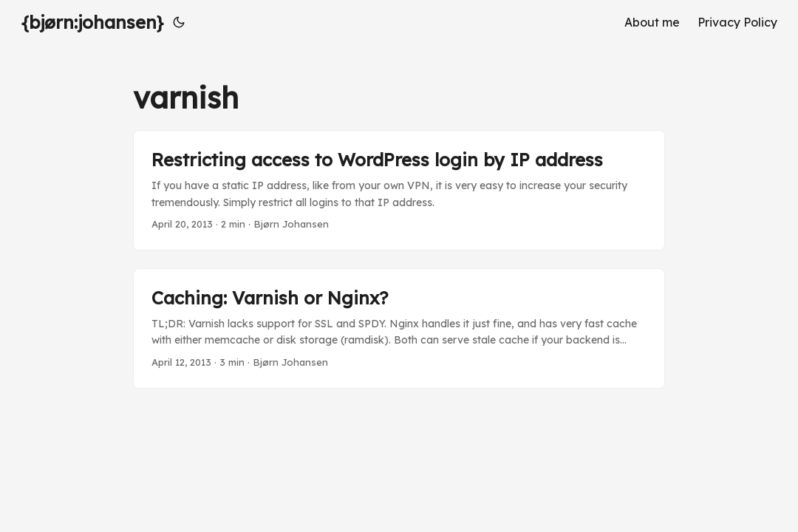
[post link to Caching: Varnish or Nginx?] (399, 328)
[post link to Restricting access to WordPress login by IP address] (399, 190)
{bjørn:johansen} (92, 22)
